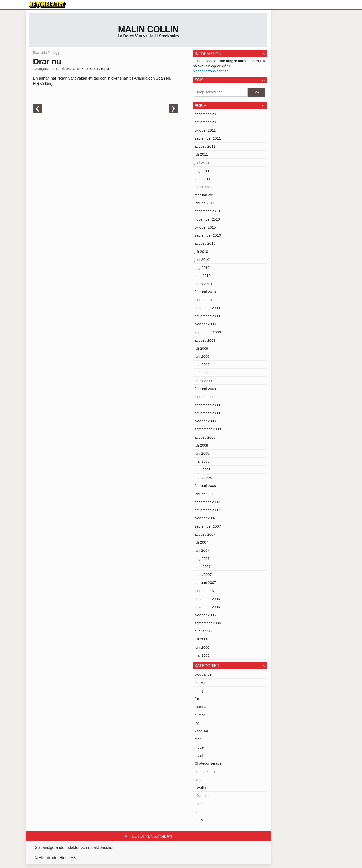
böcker (200, 683)
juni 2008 (202, 453)
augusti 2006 (205, 631)
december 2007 (207, 502)
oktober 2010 (205, 227)
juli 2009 (201, 348)
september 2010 (208, 235)
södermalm (204, 796)
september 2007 (208, 526)
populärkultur (205, 771)
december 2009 (207, 308)
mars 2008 (203, 478)
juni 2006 (202, 647)
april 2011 (203, 179)
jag (197, 723)
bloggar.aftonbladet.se (211, 71)
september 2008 (208, 429)
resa (198, 779)
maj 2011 (202, 171)
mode (199, 747)
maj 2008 (202, 461)
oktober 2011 (205, 130)
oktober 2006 (205, 615)
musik (199, 755)
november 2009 (207, 316)
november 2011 (207, 122)
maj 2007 (202, 558)
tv (196, 812)
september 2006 (208, 623)
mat (198, 739)
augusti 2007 (205, 534)
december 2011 (207, 114)
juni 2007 (202, 550)
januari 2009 (205, 397)
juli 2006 (201, 639)
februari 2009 (205, 389)
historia (200, 707)
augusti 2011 (205, 146)
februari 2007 (205, 583)
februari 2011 (205, 195)
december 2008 (207, 405)
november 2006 (207, 607)
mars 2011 (203, 187)
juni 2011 (202, 163)
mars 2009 (203, 381)
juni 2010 (202, 260)
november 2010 (207, 219)
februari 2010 (205, 292)
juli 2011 (201, 154)
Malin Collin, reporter (97, 69)
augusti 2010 (205, 243)
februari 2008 (205, 486)
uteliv (199, 820)
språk (199, 804)
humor (200, 715)
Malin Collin (148, 29)
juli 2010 (201, 251)
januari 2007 (205, 591)
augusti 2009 (205, 340)
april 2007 (203, 566)
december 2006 (207, 599)
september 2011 (208, 138)
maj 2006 (202, 655)
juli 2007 (201, 542)
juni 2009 (202, 356)
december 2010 (207, 211)
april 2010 (203, 276)
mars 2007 (203, 574)
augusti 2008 (205, 437)
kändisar (202, 731)
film (197, 699)
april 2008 (203, 470)
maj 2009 (202, 364)
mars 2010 (203, 284)
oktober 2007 (205, 518)
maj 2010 (202, 268)
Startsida (40, 53)
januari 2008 (205, 494)
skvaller (201, 787)
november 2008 (207, 413)
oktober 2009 (205, 324)
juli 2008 (201, 445)
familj (199, 691)
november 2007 (207, 510)
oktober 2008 (205, 421)
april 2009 (203, 373)
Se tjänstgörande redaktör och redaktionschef (74, 847)
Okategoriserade (208, 763)
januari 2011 (205, 203)
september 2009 (208, 332)
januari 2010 (205, 300)
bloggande (203, 674)
